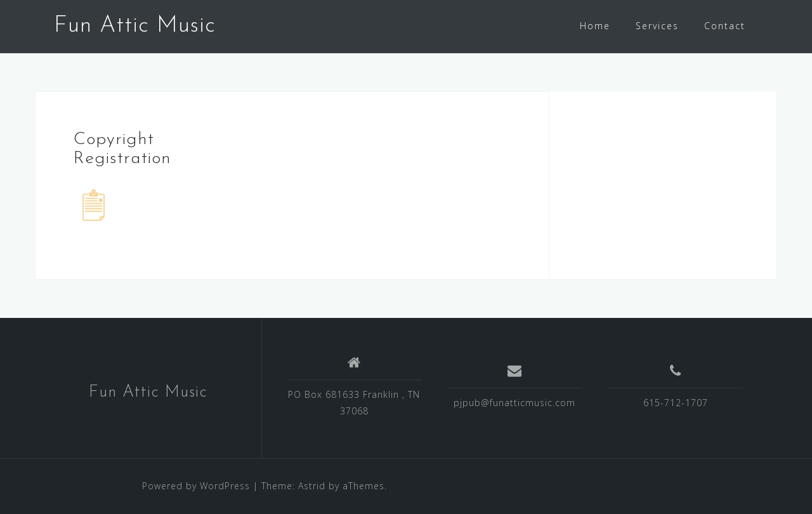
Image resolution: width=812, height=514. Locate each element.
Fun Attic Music (135, 26)
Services (657, 26)
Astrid (312, 486)
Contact (725, 26)
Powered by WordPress (196, 486)
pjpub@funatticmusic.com (514, 403)
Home (595, 26)
